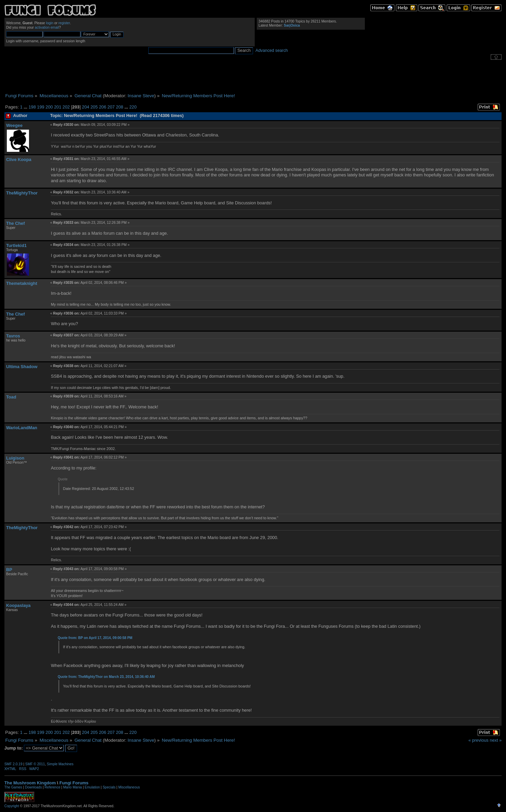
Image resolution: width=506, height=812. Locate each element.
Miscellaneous (129, 787)
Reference (53, 787)
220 (133, 107)
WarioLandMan (22, 428)
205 (94, 107)
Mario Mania (72, 787)
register (64, 23)
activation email (47, 27)
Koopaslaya (18, 605)
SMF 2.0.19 (13, 764)
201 (57, 107)
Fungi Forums (74, 783)
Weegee (14, 125)
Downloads (33, 787)
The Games (13, 787)
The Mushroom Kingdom (30, 783)
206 (102, 107)
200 (49, 107)
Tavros (13, 336)
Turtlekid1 (16, 245)
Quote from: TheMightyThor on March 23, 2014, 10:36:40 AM (106, 677)
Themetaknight (22, 283)
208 (120, 107)
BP (9, 570)
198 (32, 107)
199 (41, 107)
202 (66, 107)
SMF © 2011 (35, 764)
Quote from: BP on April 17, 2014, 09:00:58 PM (95, 638)
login (50, 23)
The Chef (16, 223)
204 (85, 107)
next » (496, 740)
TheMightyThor (22, 193)
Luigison (15, 458)
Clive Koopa (19, 159)
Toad (11, 397)
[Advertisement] (253, 76)
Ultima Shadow (22, 367)
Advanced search (272, 50)
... (26, 107)
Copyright (12, 806)
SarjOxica (292, 25)
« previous (479, 740)
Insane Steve (141, 96)
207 (111, 107)
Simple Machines (60, 764)
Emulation (92, 787)
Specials (109, 787)
